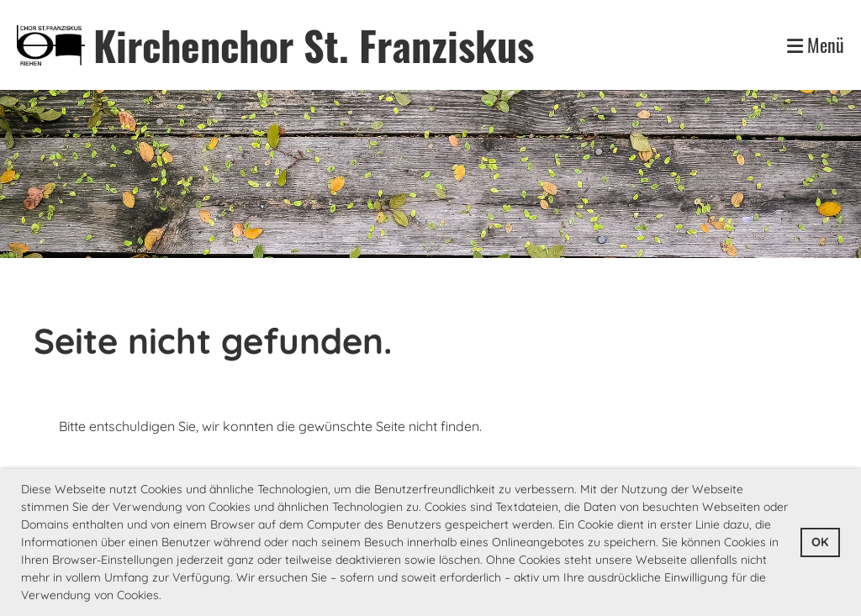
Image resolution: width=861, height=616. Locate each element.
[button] (167, 597)
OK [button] (820, 542)
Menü (816, 45)
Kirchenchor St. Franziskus (314, 45)
